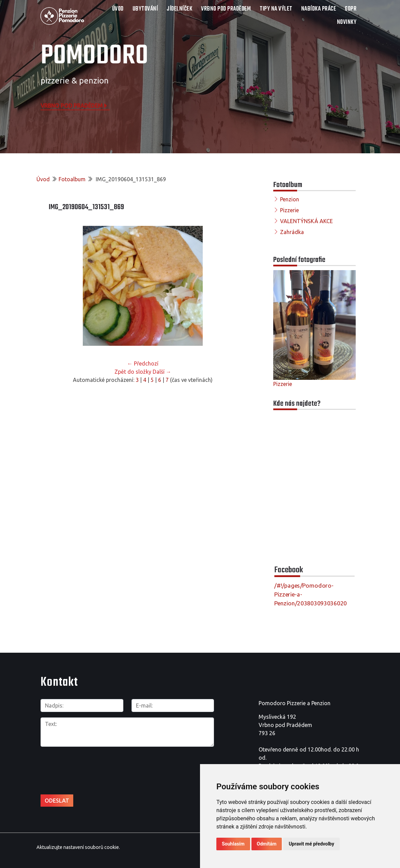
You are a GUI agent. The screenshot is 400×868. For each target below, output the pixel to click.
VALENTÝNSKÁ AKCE (306, 221)
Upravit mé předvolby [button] (311, 844)
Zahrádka (292, 232)
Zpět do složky (133, 372)
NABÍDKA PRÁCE (319, 9)
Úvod (118, 9)
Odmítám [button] (267, 844)
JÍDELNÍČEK (179, 9)
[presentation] (77, 763)
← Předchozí (143, 363)
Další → (162, 372)
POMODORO (94, 56)
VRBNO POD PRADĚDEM (226, 9)
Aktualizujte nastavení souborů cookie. (78, 847)
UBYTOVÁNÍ (145, 9)
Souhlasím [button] (233, 844)
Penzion (290, 199)
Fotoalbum (72, 179)
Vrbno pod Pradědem (74, 105)
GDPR (351, 9)
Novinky (347, 22)
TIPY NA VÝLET (276, 9)
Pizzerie (289, 210)
